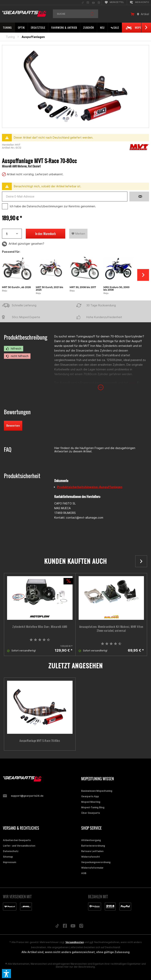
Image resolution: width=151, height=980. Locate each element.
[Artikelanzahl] (12, 234)
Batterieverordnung (93, 846)
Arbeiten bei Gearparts (17, 840)
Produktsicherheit (22, 476)
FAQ (8, 450)
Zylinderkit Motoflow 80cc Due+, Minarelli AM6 (40, 627)
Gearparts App (90, 796)
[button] (6, 974)
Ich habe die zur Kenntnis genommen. (53, 206)
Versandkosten (75, 942)
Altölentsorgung (91, 840)
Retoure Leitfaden (92, 851)
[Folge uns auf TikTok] (57, 927)
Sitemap (8, 857)
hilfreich (14, 349)
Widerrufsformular (92, 868)
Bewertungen (17, 412)
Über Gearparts (91, 813)
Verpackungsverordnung (96, 862)
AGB (84, 873)
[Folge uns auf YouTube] (73, 927)
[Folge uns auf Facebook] (65, 927)
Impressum (10, 862)
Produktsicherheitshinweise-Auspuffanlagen (90, 487)
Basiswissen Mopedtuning (97, 791)
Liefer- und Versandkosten (19, 846)
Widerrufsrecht (91, 857)
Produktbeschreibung (26, 337)
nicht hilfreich (17, 356)
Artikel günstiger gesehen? (23, 244)
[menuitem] (83, 2)
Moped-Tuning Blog (93, 807)
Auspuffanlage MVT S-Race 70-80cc (40, 741)
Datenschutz (11, 851)
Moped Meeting (91, 802)
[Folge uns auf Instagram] (81, 927)
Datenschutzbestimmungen (45, 206)
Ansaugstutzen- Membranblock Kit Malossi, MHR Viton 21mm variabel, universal (111, 629)
